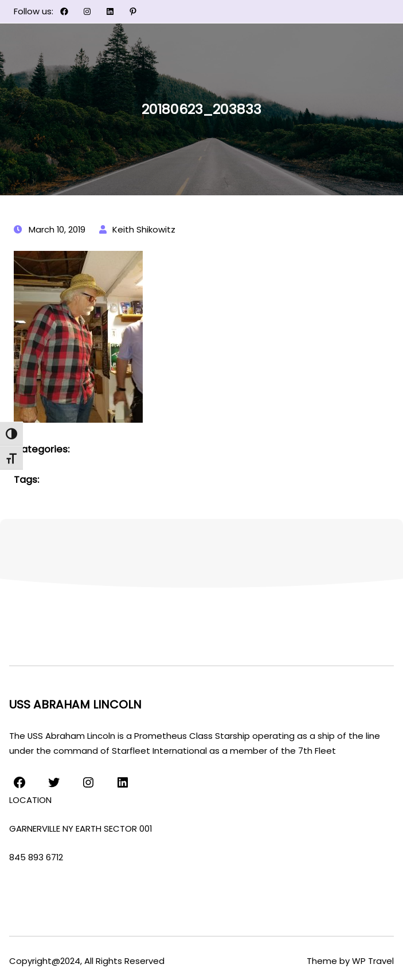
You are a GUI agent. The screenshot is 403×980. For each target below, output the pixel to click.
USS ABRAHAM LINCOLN (75, 705)
